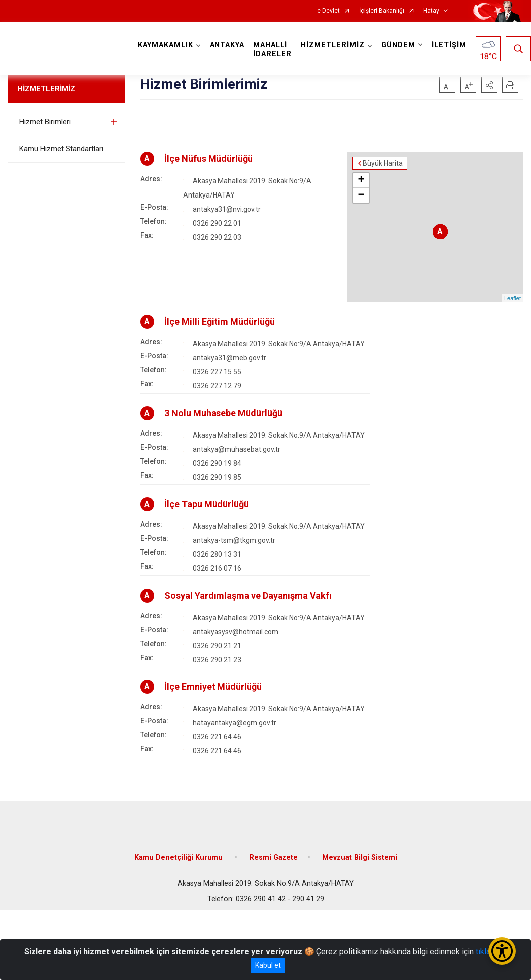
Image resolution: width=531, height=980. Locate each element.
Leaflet (513, 298)
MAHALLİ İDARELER (273, 49)
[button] (489, 85)
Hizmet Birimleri (45, 122)
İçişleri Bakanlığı (382, 11)
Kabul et (268, 965)
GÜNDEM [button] (398, 45)
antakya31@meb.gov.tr (229, 358)
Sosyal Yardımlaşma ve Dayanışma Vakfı (248, 595)
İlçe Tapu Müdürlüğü (207, 504)
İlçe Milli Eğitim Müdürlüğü (220, 322)
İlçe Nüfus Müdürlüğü (209, 159)
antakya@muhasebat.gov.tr (236, 449)
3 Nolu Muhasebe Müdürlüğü (223, 413)
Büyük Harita (383, 163)
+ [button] (361, 180)
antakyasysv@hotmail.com (235, 632)
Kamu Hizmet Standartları (61, 149)
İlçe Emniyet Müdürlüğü (213, 687)
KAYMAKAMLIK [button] (165, 45)
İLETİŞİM (449, 45)
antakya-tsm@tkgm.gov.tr (234, 540)
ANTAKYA (227, 45)
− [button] (361, 195)
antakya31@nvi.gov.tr (227, 209)
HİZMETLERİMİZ (46, 89)
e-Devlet (329, 11)
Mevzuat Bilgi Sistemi (360, 857)
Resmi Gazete (274, 857)
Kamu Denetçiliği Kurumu (180, 857)
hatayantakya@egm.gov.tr (234, 723)
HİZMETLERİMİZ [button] (333, 45)
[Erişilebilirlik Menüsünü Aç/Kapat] (502, 951)
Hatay (431, 11)
